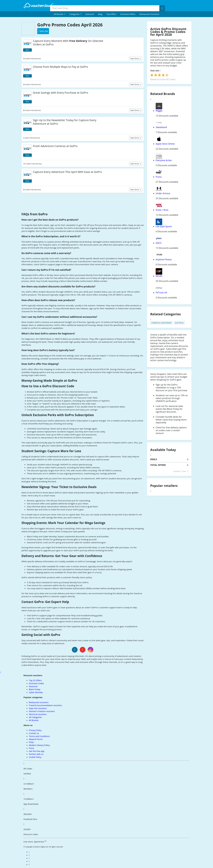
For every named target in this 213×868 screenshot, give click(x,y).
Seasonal (90, 14)
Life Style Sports (164, 226)
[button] (59, 14)
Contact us (34, 733)
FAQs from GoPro (35, 214)
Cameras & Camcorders (161, 323)
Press (32, 748)
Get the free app (37, 751)
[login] (159, 75)
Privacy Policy (35, 730)
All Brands (34, 720)
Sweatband (161, 127)
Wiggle (159, 111)
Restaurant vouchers (149, 14)
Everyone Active (164, 160)
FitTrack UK (161, 293)
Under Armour (163, 193)
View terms (135, 59)
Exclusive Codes (36, 683)
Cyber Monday (36, 692)
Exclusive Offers (128, 14)
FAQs (31, 742)
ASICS (159, 243)
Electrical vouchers (38, 714)
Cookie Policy (35, 757)
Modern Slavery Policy (39, 745)
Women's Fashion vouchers (42, 711)
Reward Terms (36, 739)
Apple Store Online (165, 144)
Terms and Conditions (39, 736)
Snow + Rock (162, 210)
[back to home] (38, 6)
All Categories (35, 717)
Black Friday (35, 689)
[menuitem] (59, 14)
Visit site (155, 71)
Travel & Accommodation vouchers (45, 705)
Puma (159, 177)
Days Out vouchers (38, 708)
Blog (100, 14)
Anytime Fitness (164, 259)
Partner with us (36, 754)
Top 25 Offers (35, 680)
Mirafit (159, 276)
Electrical (179, 323)
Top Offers (111, 14)
